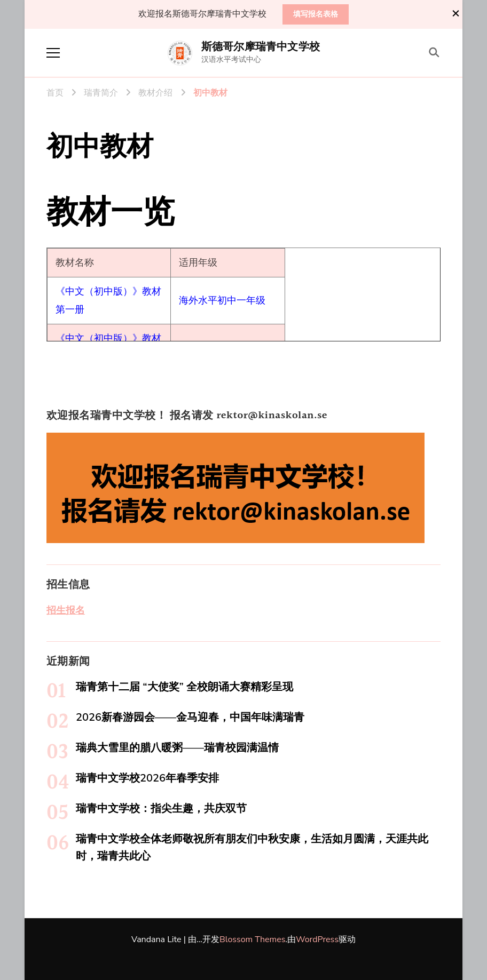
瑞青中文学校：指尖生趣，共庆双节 (161, 808)
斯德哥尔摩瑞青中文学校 (261, 47)
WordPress (317, 939)
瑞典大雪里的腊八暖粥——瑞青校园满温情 (177, 748)
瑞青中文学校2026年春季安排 (147, 778)
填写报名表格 (316, 14)
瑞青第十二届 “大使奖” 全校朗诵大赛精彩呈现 (184, 687)
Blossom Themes (252, 939)
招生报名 (66, 610)
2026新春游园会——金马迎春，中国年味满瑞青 (190, 717)
